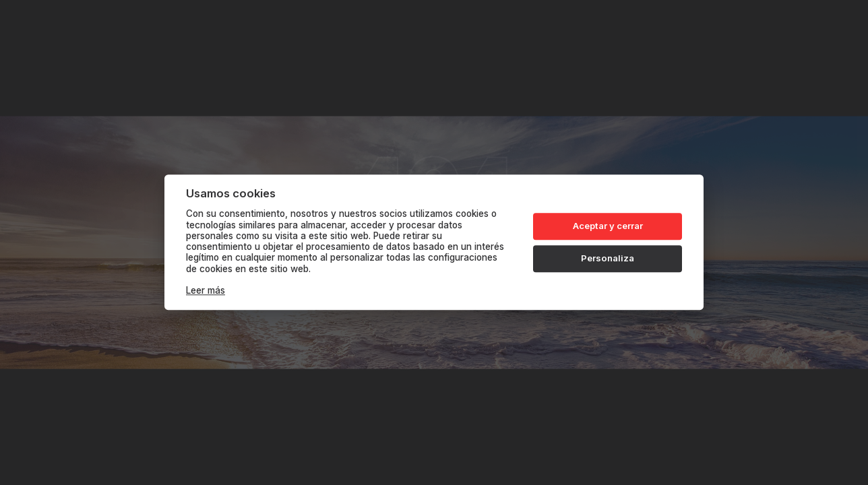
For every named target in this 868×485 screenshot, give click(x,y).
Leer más (206, 291)
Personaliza (608, 258)
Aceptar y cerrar (608, 226)
